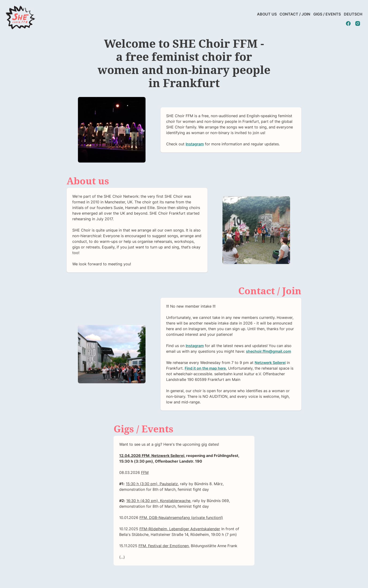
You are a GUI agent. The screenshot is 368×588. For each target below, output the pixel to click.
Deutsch (353, 14)
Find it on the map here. (206, 368)
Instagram (195, 144)
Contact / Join (295, 14)
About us (267, 14)
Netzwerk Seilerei (270, 363)
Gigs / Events (327, 14)
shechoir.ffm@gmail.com (268, 351)
